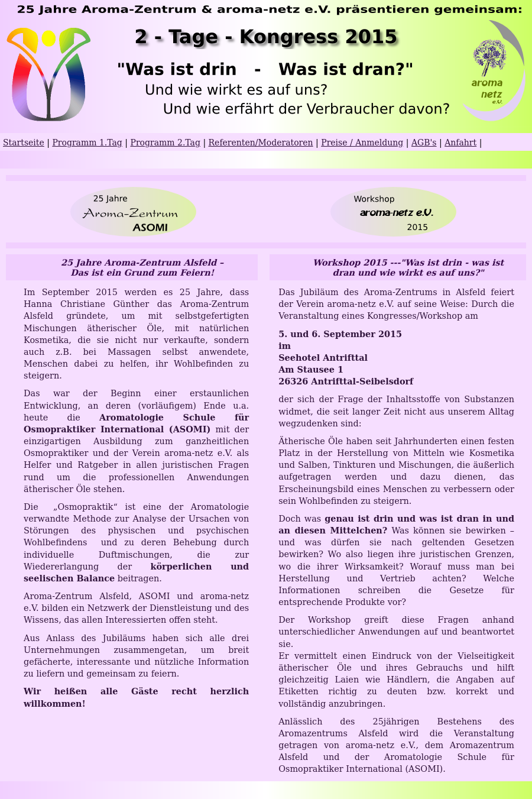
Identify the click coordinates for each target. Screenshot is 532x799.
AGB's (424, 143)
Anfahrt (460, 143)
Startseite (24, 143)
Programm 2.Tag (165, 143)
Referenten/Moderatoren (261, 143)
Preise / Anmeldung (362, 143)
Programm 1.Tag (87, 143)
